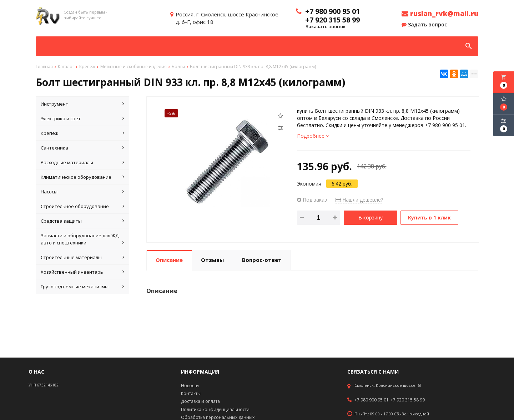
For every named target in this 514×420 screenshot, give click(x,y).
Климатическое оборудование (82, 177)
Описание (169, 260)
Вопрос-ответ (262, 260)
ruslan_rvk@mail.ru (440, 14)
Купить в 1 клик (429, 217)
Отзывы (212, 260)
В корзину (371, 217)
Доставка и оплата (200, 401)
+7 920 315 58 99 (408, 400)
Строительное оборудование (82, 206)
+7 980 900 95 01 (372, 400)
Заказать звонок (326, 27)
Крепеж (82, 133)
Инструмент (82, 104)
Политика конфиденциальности (215, 409)
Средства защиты (82, 221)
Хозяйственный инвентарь (82, 272)
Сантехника (82, 148)
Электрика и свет (82, 118)
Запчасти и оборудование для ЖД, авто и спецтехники (82, 239)
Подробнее (313, 136)
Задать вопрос (424, 25)
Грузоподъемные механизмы (82, 287)
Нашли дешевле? (359, 200)
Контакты (191, 393)
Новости (190, 386)
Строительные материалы (82, 257)
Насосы (82, 192)
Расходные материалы (82, 162)
